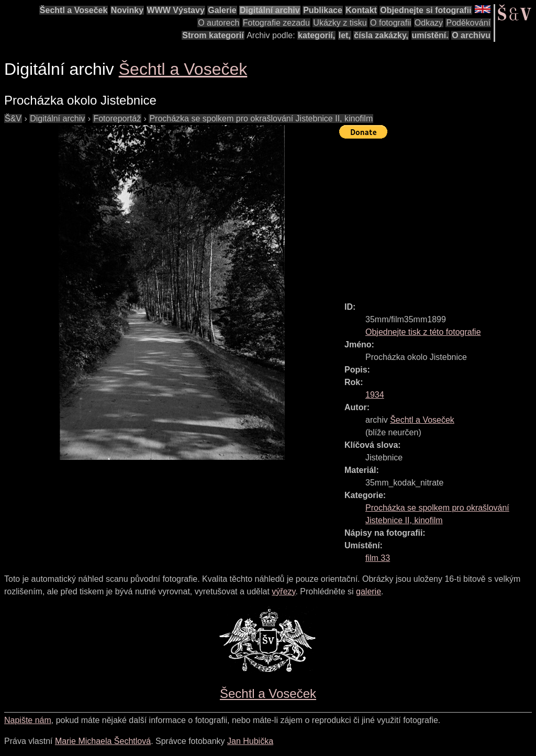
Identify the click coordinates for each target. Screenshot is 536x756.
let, (345, 35)
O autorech (219, 23)
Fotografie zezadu (276, 23)
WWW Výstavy (176, 10)
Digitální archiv (270, 10)
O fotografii (390, 23)
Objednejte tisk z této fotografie (423, 332)
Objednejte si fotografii (426, 10)
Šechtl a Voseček (74, 10)
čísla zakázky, (381, 35)
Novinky (127, 10)
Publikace (323, 10)
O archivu (471, 35)
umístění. (430, 35)
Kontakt (361, 10)
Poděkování (468, 23)
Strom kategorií (213, 35)
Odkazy (429, 23)
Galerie (222, 10)
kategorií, (316, 35)
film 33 (378, 558)
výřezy (283, 591)
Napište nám (28, 720)
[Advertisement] (438, 216)
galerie (368, 591)
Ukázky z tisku (340, 23)
